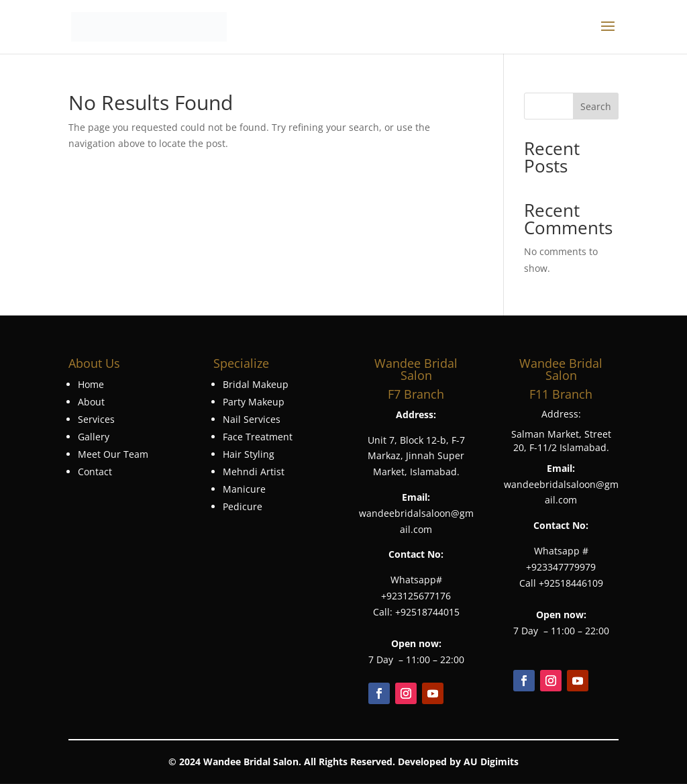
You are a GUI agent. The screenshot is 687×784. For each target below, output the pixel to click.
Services (96, 419)
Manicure (244, 489)
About (91, 402)
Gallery (94, 437)
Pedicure (243, 506)
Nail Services (252, 419)
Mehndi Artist (254, 472)
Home (91, 384)
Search (596, 106)
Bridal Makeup (256, 384)
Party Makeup (254, 402)
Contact (95, 472)
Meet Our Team (113, 454)
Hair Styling (249, 454)
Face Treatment (258, 437)
